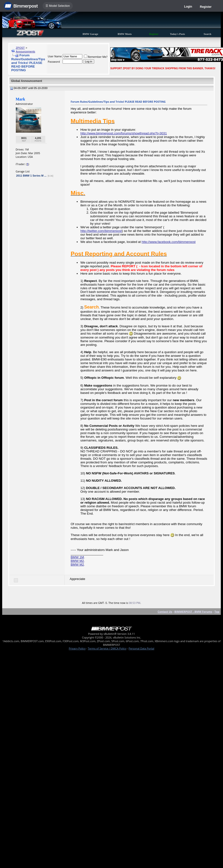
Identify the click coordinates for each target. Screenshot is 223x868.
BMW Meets (125, 34)
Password (54, 62)
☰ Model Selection (58, 6)
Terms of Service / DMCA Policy (107, 648)
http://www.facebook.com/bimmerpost (169, 242)
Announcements (26, 51)
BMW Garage (90, 34)
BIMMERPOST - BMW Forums (193, 612)
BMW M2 (77, 561)
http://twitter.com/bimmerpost (101, 231)
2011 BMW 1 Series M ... (31, 176)
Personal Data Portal (141, 648)
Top (217, 612)
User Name (55, 56)
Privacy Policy (77, 648)
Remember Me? (96, 57)
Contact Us (165, 612)
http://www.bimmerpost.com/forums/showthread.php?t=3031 (124, 133)
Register (206, 7)
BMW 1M (77, 557)
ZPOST (20, 48)
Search (208, 34)
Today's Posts (177, 34)
